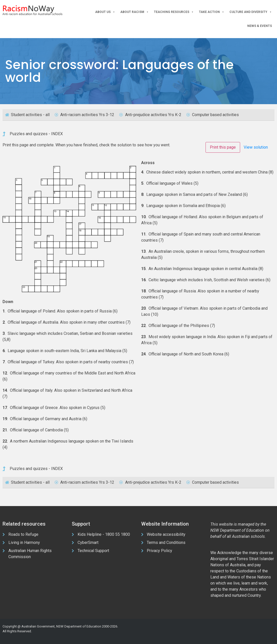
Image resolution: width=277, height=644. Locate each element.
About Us (105, 12)
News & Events (260, 26)
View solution (256, 147)
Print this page (223, 147)
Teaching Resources (174, 12)
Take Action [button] (212, 12)
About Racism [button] (135, 12)
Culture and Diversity (251, 12)
